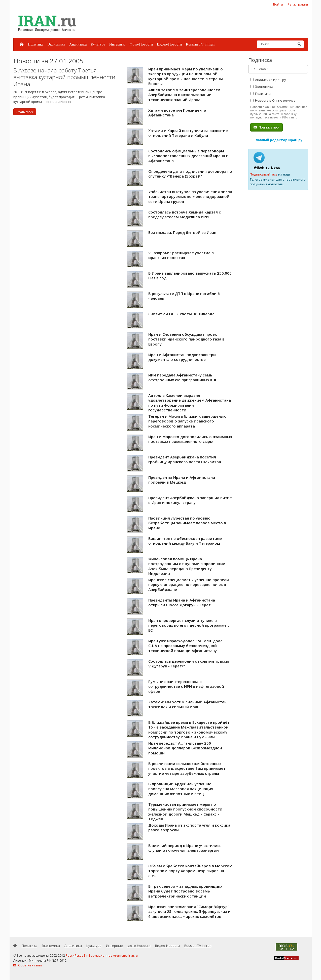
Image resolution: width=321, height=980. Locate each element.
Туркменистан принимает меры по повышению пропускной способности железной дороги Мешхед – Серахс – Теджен (185, 812)
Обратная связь (28, 965)
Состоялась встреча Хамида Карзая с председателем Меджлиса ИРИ (185, 215)
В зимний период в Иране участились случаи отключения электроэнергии (185, 848)
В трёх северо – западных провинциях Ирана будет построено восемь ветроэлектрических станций (185, 891)
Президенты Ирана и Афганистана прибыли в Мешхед (182, 480)
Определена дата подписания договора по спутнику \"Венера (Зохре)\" (190, 174)
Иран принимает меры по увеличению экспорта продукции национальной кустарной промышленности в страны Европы (186, 76)
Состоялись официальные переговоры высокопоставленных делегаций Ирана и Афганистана (188, 156)
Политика (36, 44)
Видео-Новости (169, 44)
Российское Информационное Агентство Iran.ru (102, 955)
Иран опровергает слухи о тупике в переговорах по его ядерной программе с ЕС (189, 625)
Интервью (117, 44)
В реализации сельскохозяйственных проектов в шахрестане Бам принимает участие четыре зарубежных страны (187, 768)
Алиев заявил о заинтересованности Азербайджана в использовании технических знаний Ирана (184, 95)
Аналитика (78, 44)
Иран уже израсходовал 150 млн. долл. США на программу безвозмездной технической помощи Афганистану (186, 646)
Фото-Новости (141, 44)
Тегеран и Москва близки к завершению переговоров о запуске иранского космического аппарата (187, 421)
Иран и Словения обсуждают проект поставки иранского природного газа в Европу (186, 339)
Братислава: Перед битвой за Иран (182, 232)
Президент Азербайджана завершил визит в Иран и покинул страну (190, 500)
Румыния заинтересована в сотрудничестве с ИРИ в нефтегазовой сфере (186, 686)
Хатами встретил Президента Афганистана (177, 113)
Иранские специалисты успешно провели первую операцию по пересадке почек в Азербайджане (189, 585)
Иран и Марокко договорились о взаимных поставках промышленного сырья (190, 439)
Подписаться (266, 127)
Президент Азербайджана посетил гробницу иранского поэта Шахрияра (185, 459)
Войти (278, 4)
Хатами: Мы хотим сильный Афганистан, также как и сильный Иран (188, 704)
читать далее (25, 112)
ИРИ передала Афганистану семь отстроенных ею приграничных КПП (183, 377)
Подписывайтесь (264, 174)
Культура (98, 44)
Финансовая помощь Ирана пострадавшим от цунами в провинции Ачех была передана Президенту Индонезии (187, 566)
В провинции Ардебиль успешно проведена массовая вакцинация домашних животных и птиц (181, 789)
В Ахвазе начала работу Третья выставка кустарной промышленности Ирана (64, 77)
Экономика (56, 44)
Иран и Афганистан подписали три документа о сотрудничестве (182, 357)
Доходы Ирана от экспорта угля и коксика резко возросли (189, 828)
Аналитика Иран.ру (268, 80)
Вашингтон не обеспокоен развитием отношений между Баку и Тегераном (185, 541)
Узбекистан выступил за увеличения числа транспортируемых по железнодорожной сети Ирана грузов (190, 197)
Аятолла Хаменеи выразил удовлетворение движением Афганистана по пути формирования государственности (190, 403)
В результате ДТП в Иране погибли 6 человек (184, 296)
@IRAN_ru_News (267, 167)
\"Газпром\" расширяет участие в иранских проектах (181, 255)
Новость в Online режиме (273, 100)
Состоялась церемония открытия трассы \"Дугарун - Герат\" (189, 664)
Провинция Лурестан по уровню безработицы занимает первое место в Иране (187, 523)
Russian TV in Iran (200, 44)
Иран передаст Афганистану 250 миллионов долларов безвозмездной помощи (185, 748)
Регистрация (298, 4)
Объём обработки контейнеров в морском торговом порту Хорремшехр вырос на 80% (190, 871)
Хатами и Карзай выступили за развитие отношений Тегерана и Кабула (188, 133)
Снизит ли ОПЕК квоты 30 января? (181, 314)
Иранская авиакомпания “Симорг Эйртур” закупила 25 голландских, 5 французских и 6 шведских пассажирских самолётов (189, 911)
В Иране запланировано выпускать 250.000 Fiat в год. (190, 276)
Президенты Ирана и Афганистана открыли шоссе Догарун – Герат (182, 603)
